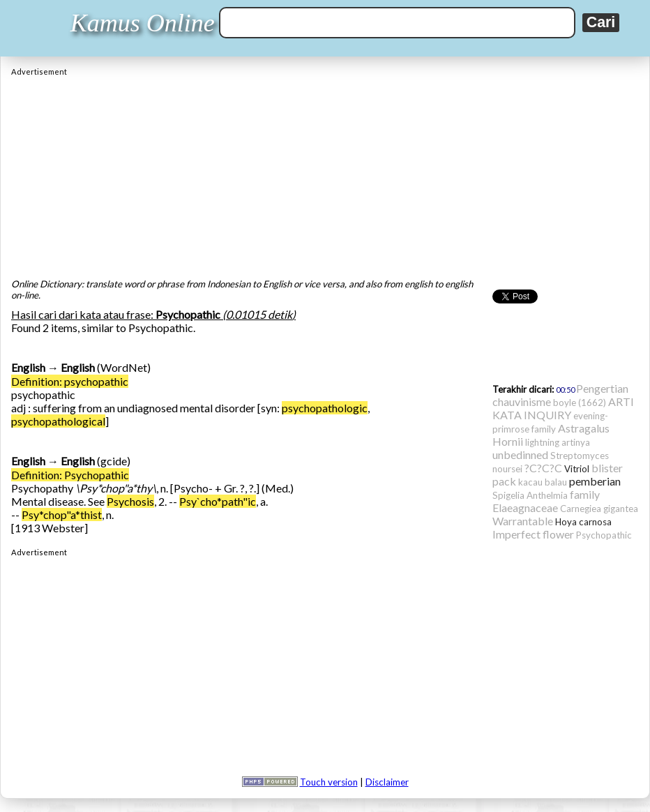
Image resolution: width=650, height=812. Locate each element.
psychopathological (58, 421)
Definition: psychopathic (70, 381)
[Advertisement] (325, 174)
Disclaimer (387, 782)
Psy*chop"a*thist (62, 514)
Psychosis (130, 501)
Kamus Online (143, 23)
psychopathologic (325, 408)
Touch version (329, 782)
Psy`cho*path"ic (218, 501)
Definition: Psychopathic (70, 475)
